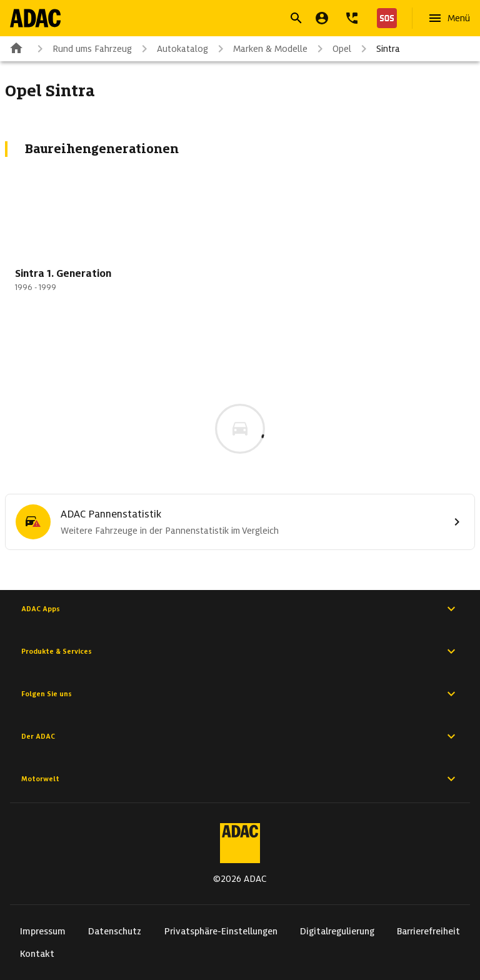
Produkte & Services (240, 651)
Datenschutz (115, 931)
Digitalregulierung (337, 931)
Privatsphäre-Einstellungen (221, 931)
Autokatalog (172, 49)
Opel (332, 49)
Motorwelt (240, 779)
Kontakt (37, 954)
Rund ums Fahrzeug (82, 49)
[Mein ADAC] (322, 18)
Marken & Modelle (260, 49)
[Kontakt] (352, 18)
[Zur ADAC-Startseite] (35, 18)
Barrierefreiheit (428, 931)
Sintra (378, 49)
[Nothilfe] (384, 18)
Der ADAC (240, 736)
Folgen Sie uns (240, 694)
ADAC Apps (240, 609)
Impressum (43, 931)
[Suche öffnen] (296, 18)
